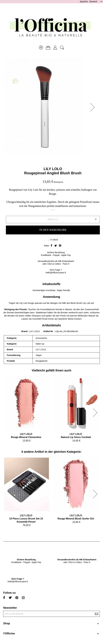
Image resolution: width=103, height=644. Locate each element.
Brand (24, 331)
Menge (51, 219)
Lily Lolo (86, 303)
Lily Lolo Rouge (27, 303)
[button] (93, 107)
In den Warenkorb (53, 230)
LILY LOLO (53, 169)
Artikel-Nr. (49, 331)
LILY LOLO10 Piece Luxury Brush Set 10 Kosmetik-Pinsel (26, 519)
